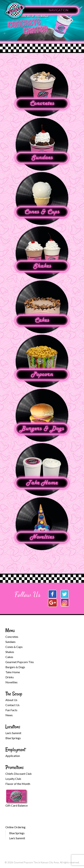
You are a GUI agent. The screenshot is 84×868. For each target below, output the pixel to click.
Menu (10, 630)
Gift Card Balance (17, 805)
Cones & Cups (42, 212)
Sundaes (42, 158)
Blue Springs (13, 738)
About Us (11, 700)
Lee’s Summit (13, 733)
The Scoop (14, 694)
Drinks (10, 677)
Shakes (42, 266)
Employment (15, 750)
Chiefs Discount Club (19, 774)
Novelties (42, 537)
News (9, 715)
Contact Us (12, 705)
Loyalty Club (13, 779)
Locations (13, 727)
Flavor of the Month (18, 784)
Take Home (42, 483)
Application (13, 756)
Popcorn (42, 375)
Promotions (15, 767)
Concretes (42, 104)
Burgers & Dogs (42, 429)
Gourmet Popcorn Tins (20, 662)
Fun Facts (11, 710)
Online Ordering (15, 827)
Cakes (42, 320)
